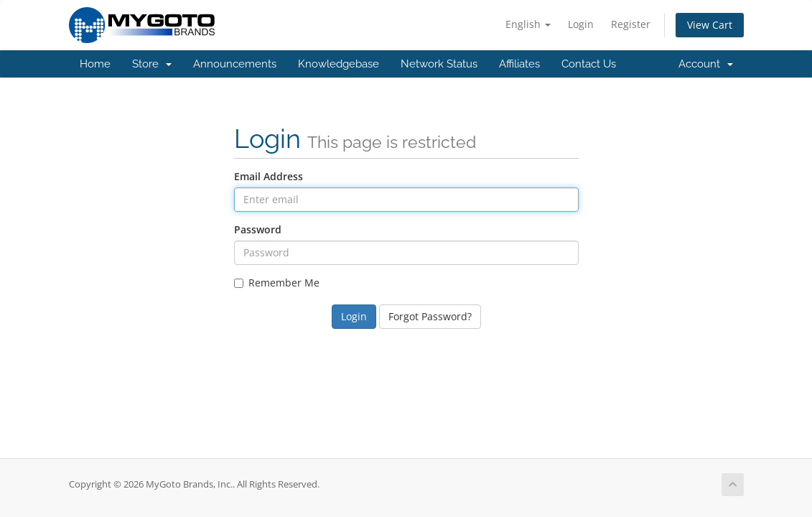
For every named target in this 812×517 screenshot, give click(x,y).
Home (95, 64)
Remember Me (277, 283)
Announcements (235, 64)
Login (581, 24)
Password (258, 229)
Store (152, 64)
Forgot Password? (430, 316)
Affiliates (519, 64)
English (528, 24)
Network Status (439, 64)
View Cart (710, 25)
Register (631, 24)
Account (706, 64)
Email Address (269, 176)
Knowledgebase (339, 64)
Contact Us (589, 64)
